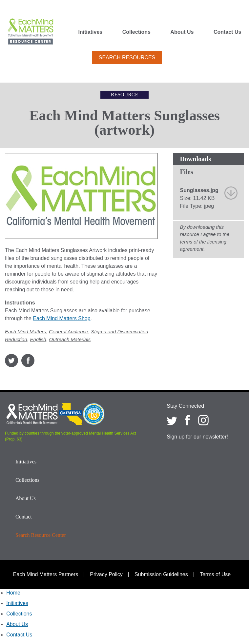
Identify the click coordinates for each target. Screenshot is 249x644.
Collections (136, 32)
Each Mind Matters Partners (46, 574)
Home (13, 593)
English (38, 339)
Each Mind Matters (25, 332)
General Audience (69, 332)
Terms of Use (215, 574)
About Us (182, 32)
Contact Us (227, 32)
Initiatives (90, 32)
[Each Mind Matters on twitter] (172, 420)
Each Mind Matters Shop (62, 318)
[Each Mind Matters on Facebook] (188, 420)
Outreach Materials (70, 339)
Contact (24, 517)
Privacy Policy (106, 574)
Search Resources (127, 58)
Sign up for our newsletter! (197, 437)
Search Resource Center (41, 535)
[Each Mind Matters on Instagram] (203, 420)
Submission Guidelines (161, 574)
